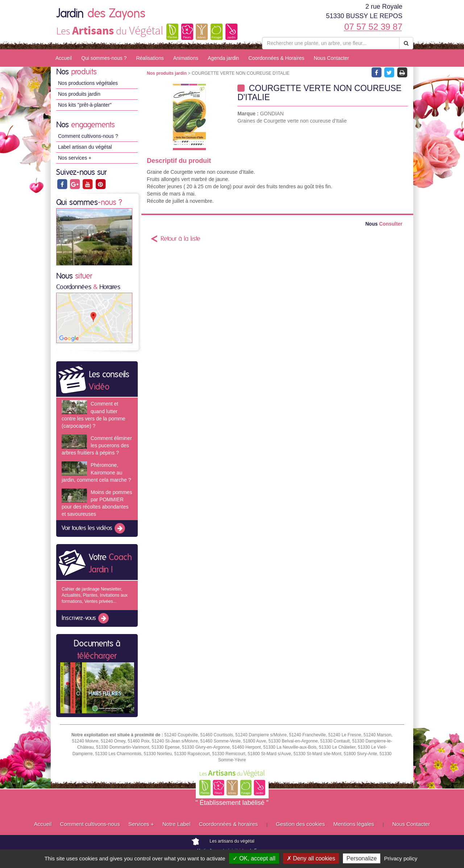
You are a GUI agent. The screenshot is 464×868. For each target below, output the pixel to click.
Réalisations (150, 58)
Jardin (101, 14)
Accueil (64, 58)
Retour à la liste (181, 239)
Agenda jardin (223, 58)
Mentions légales (354, 824)
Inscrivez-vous (86, 618)
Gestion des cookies (300, 824)
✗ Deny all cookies (311, 858)
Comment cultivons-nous (90, 824)
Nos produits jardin (79, 94)
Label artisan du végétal (85, 147)
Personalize (362, 858)
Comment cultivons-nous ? (88, 136)
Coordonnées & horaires (229, 824)
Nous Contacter (331, 58)
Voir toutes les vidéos (94, 528)
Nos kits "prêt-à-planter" (85, 105)
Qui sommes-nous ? (104, 58)
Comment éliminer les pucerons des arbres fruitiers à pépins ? (97, 445)
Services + (141, 824)
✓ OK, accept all (254, 858)
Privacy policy (401, 858)
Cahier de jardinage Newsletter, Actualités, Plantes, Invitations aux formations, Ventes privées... (95, 595)
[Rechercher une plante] (331, 43)
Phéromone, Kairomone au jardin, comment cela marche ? (96, 472)
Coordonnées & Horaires (276, 58)
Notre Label (177, 824)
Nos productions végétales (88, 83)
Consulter (384, 224)
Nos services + (75, 158)
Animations (186, 58)
